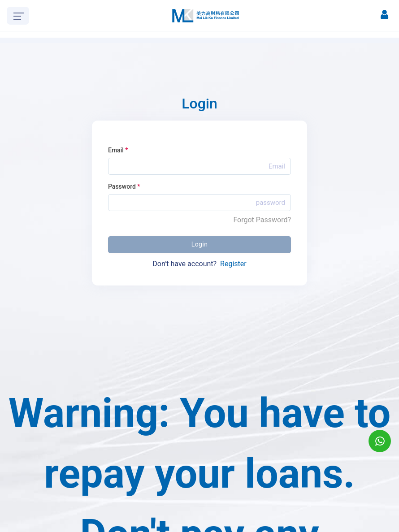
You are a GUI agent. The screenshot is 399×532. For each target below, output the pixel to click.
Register (233, 264)
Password (124, 186)
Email (118, 150)
